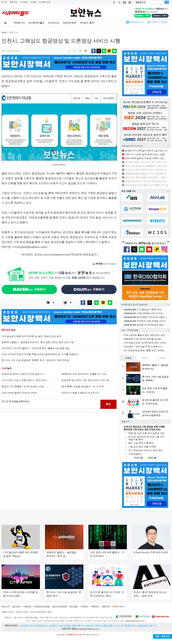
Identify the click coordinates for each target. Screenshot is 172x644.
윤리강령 (74, 607)
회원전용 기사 (137, 22)
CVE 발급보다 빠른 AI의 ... (144, 310)
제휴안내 (95, 607)
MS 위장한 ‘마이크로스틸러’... (146, 317)
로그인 (4, 2)
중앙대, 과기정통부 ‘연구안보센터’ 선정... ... (25, 387)
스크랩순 (162, 358)
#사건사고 (54, 23)
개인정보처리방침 (42, 607)
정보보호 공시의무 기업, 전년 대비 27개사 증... (86, 380)
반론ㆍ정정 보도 (162, 636)
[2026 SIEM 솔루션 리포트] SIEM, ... (21, 393)
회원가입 (14, 2)
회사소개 (6, 607)
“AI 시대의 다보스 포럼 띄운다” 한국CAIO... (25, 380)
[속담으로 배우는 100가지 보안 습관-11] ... (24, 374)
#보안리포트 (70, 23)
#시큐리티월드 (37, 23)
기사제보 (24, 2)
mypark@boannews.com (32, 247)
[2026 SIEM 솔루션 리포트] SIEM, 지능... (145, 158)
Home (4, 32)
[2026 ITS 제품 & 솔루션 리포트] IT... (81, 393)
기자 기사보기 (105, 264)
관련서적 (106, 607)
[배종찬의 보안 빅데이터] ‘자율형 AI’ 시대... (85, 374)
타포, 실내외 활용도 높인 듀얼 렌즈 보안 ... (146, 335)
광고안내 (16, 607)
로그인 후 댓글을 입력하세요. (51, 404)
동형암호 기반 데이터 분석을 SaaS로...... (144, 339)
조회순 (128, 358)
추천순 (145, 358)
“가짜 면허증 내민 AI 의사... (144, 313)
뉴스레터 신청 (44, 2)
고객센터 (84, 607)
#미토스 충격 (87, 23)
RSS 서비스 (119, 607)
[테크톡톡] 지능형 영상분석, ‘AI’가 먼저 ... (84, 387)
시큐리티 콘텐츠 (159, 22)
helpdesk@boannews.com (135, 621)
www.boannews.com (58, 255)
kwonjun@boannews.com (87, 629)
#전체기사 (19, 23)
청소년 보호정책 (60, 607)
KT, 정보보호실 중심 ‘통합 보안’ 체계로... (145, 350)
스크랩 (33, 2)
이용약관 (27, 607)
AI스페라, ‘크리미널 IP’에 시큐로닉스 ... (144, 347)
